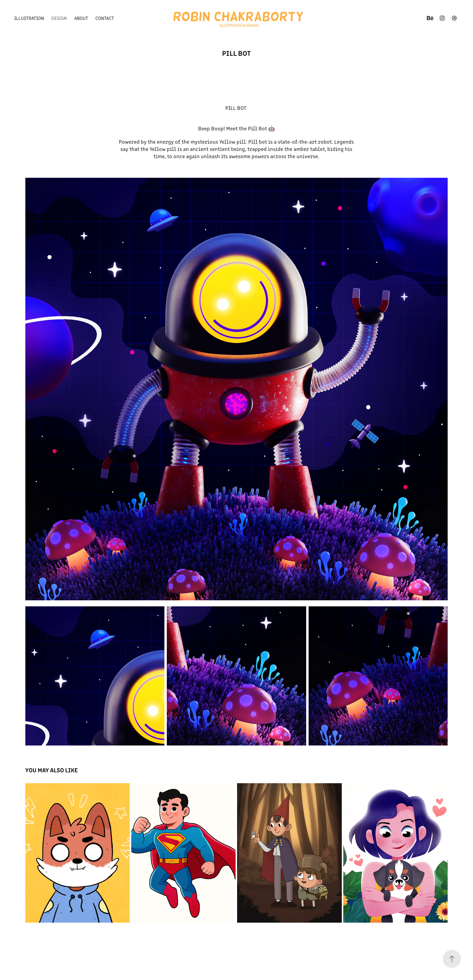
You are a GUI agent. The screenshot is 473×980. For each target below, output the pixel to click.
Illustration (29, 18)
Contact (105, 18)
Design (59, 18)
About (81, 18)
